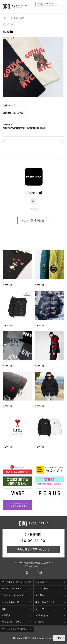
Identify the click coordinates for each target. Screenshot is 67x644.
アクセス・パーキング (13, 595)
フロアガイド (42, 582)
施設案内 (40, 595)
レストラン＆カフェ (12, 589)
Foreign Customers (45, 4)
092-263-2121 (36, 566)
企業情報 (6, 615)
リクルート (41, 609)
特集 (4, 609)
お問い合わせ (42, 615)
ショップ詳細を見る (32, 220)
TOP (61, 638)
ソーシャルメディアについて (16, 629)
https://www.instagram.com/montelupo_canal (24, 128)
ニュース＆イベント (45, 602)
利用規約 (40, 622)
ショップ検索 (42, 589)
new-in (8, 285)
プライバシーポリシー (13, 622)
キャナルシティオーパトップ (16, 582)
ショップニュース (11, 602)
